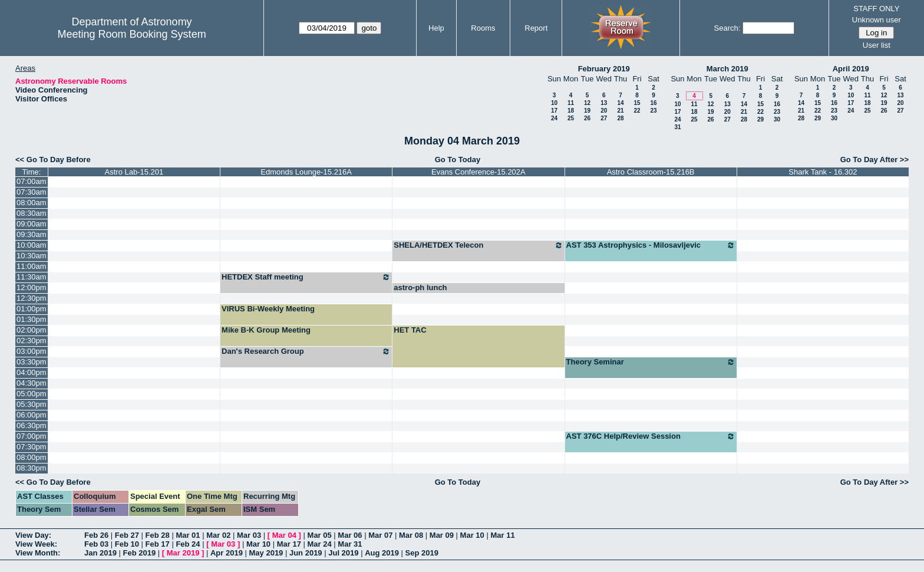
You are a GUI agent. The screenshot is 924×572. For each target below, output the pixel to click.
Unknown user (877, 20)
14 (620, 103)
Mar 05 (320, 535)
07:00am (32, 181)
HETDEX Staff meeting (306, 277)
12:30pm (32, 298)
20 (604, 111)
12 (587, 103)
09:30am (32, 234)
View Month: (38, 553)
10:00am (32, 245)
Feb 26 (96, 535)
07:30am (32, 192)
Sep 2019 (422, 553)
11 (571, 103)
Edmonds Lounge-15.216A (306, 172)
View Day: (33, 535)
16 (653, 103)
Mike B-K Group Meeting (266, 330)
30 (777, 119)
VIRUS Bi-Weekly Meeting (268, 309)
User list (877, 45)
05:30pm (32, 404)
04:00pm (32, 372)
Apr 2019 (227, 553)
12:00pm (32, 287)
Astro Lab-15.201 (134, 172)
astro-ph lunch (420, 287)
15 (637, 103)
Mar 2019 (183, 553)
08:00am (32, 203)
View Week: (36, 544)
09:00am (32, 224)
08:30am (32, 213)
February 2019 (604, 69)
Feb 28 (158, 535)
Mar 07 (380, 535)
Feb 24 (188, 544)
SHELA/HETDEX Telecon (478, 245)
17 (554, 111)
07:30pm (32, 447)
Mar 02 (218, 535)
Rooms (483, 28)
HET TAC (410, 330)
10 (554, 103)
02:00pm (32, 330)
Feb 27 (127, 535)
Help (436, 28)
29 (760, 119)
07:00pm (32, 436)
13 (604, 103)
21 (620, 111)
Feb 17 (158, 544)
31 (677, 127)
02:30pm (32, 341)
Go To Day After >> (874, 160)
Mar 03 (249, 535)
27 (604, 118)
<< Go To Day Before (53, 160)
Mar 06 (350, 535)
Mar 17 (289, 544)
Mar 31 (350, 544)
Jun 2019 (306, 553)
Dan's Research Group (306, 351)
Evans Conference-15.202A (478, 172)
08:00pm (32, 457)
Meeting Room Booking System (132, 34)
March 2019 (727, 69)
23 (653, 111)
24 (554, 118)
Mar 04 (284, 535)
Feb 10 (127, 544)
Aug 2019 (382, 553)
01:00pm (32, 309)
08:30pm (32, 468)
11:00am (32, 266)
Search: (727, 28)
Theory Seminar (651, 362)
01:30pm (32, 319)
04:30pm (32, 383)
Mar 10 (472, 535)
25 (571, 118)
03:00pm (32, 351)
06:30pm (32, 425)
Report (536, 28)
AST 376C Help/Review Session (651, 436)
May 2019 (266, 553)
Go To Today (458, 160)
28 (620, 118)
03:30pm (32, 362)
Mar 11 (502, 535)
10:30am (32, 256)
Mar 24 (320, 544)
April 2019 (851, 69)
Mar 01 (188, 535)
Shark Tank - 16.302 (823, 172)
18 (571, 111)
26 (587, 118)
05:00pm (32, 394)
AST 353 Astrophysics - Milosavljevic (651, 245)
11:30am (32, 277)
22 (637, 111)
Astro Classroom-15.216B (651, 172)
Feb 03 (96, 544)
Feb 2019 (140, 553)
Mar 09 (442, 535)
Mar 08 (411, 535)
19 (587, 111)
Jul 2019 (343, 553)
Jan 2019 (100, 553)
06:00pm (32, 415)
